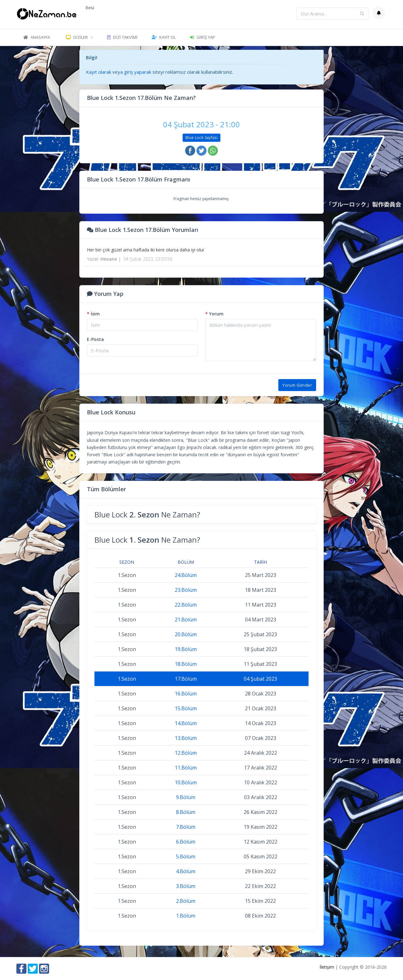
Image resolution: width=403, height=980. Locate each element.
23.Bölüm (186, 590)
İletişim (327, 967)
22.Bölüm (186, 605)
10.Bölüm (186, 782)
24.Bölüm (186, 575)
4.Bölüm (186, 871)
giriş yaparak (138, 72)
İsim (93, 314)
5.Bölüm (186, 856)
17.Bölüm (186, 679)
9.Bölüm (186, 797)
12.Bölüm (186, 753)
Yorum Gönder (297, 385)
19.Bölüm (186, 649)
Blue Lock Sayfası (201, 138)
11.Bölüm (186, 768)
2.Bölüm (186, 901)
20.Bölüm (186, 634)
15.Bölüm (186, 708)
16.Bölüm (186, 694)
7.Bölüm (186, 827)
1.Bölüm (186, 916)
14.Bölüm (186, 723)
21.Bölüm (186, 620)
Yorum (214, 314)
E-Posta (95, 339)
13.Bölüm (186, 738)
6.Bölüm (186, 842)
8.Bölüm (186, 812)
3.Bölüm (186, 886)
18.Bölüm (186, 664)
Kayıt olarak (99, 72)
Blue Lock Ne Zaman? (147, 514)
